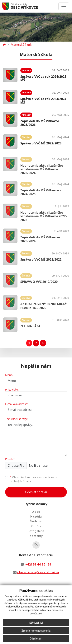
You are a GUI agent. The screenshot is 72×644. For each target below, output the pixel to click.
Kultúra (36, 526)
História (36, 517)
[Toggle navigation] (64, 6)
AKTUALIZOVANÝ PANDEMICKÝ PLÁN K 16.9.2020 (44, 306)
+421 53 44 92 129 (38, 565)
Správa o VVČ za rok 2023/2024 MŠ (43, 101)
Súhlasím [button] (36, 623)
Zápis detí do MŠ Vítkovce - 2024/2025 (41, 192)
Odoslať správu (36, 492)
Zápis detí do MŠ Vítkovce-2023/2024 (40, 239)
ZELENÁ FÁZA (30, 326)
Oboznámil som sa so (33, 479)
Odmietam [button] (36, 639)
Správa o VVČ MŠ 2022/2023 (41, 143)
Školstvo (36, 521)
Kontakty (36, 536)
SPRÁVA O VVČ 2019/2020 (39, 282)
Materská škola (22, 45)
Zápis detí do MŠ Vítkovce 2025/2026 (40, 123)
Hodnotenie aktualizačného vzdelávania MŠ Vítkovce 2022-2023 (43, 216)
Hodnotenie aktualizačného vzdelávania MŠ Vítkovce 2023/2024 (42, 169)
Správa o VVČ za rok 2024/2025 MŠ (43, 78)
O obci (36, 512)
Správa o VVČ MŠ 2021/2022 (41, 259)
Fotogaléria (36, 531)
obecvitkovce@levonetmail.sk (38, 572)
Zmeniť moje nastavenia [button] (36, 631)
